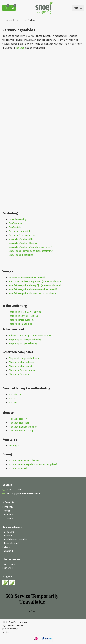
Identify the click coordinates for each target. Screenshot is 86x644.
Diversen (8, 551)
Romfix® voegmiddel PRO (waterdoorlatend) (33, 289)
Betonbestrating (18, 219)
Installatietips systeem (21, 320)
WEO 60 (13, 402)
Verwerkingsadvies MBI (21, 239)
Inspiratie (9, 507)
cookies (6, 632)
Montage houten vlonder (23, 427)
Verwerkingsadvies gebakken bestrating (30, 247)
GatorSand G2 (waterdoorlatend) (27, 277)
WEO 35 (12, 398)
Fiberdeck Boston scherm (22, 370)
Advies (7, 511)
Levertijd (8, 568)
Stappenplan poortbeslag (23, 343)
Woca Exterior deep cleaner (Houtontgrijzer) (33, 464)
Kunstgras (14, 446)
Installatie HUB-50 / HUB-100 (25, 312)
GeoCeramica (16, 223)
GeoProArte (15, 227)
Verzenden (9, 564)
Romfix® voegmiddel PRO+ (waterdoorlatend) (33, 293)
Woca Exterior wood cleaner (24, 460)
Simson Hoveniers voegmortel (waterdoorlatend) (36, 281)
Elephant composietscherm (24, 358)
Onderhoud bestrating (21, 255)
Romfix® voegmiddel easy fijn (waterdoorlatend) (35, 285)
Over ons (9, 518)
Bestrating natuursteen (22, 235)
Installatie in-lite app (20, 324)
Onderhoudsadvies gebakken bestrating (31, 251)
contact (20, 48)
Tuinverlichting (11, 543)
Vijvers (7, 547)
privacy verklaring (10, 629)
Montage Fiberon (18, 419)
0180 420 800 (12, 490)
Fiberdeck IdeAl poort (20, 366)
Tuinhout (8, 536)
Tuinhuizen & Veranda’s (16, 539)
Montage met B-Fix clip (21, 431)
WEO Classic (15, 394)
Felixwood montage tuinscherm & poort (31, 336)
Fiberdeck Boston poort (22, 374)
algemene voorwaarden (13, 626)
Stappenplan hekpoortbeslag (25, 339)
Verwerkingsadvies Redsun (23, 243)
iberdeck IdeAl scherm (22, 362)
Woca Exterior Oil (18, 468)
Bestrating (9, 532)
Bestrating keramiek (20, 231)
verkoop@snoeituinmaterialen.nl (21, 494)
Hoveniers (9, 515)
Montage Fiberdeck (19, 423)
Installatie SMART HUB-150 (23, 316)
